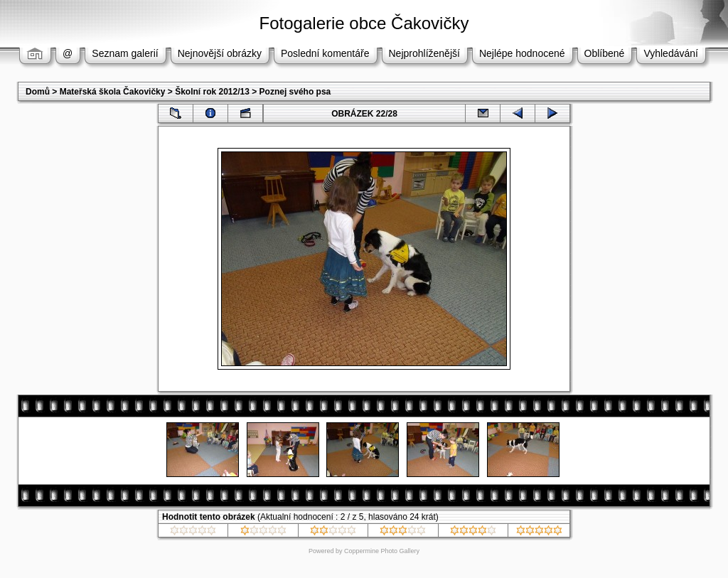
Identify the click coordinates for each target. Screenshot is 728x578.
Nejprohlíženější (424, 53)
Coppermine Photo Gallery (382, 551)
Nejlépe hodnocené (522, 53)
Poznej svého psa (295, 92)
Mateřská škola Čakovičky (113, 92)
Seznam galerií (125, 53)
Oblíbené (605, 53)
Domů (38, 92)
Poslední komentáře (325, 53)
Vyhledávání (671, 53)
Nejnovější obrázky (220, 53)
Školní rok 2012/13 (212, 92)
